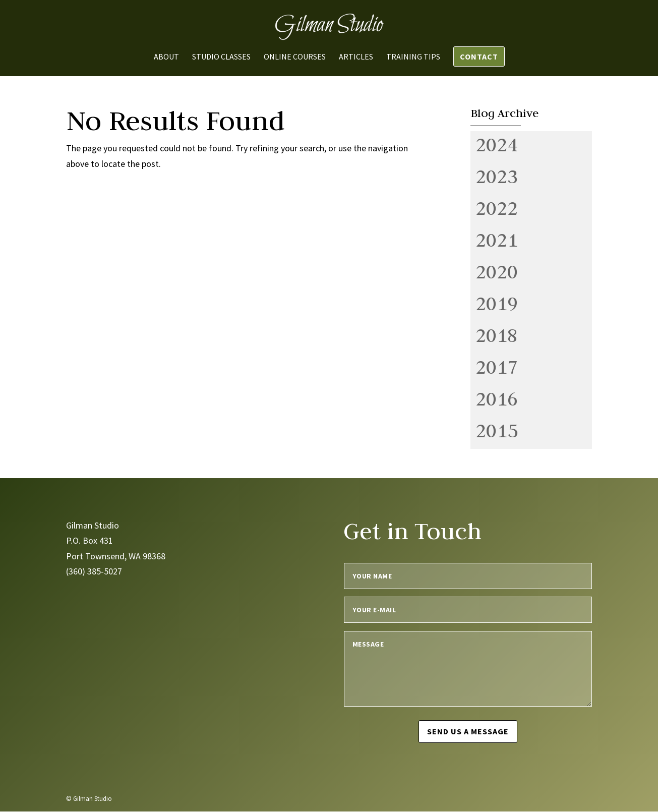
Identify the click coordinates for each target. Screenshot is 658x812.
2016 (497, 398)
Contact (479, 56)
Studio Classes (221, 57)
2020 (497, 271)
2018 (497, 335)
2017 (497, 367)
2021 (497, 240)
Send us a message (468, 731)
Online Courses (295, 57)
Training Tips (413, 57)
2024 (497, 144)
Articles (356, 57)
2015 (497, 430)
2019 (497, 303)
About (166, 57)
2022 (497, 208)
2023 (497, 176)
